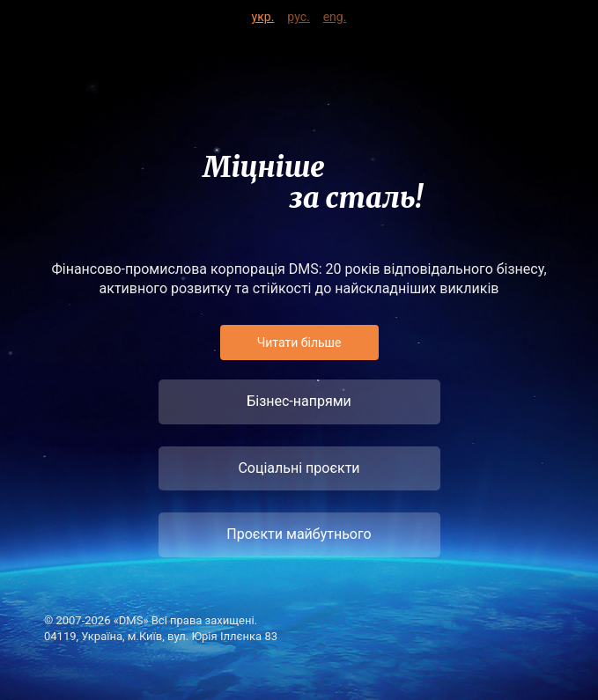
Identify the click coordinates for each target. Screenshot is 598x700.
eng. (335, 14)
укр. (263, 14)
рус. (298, 14)
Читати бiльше (299, 343)
